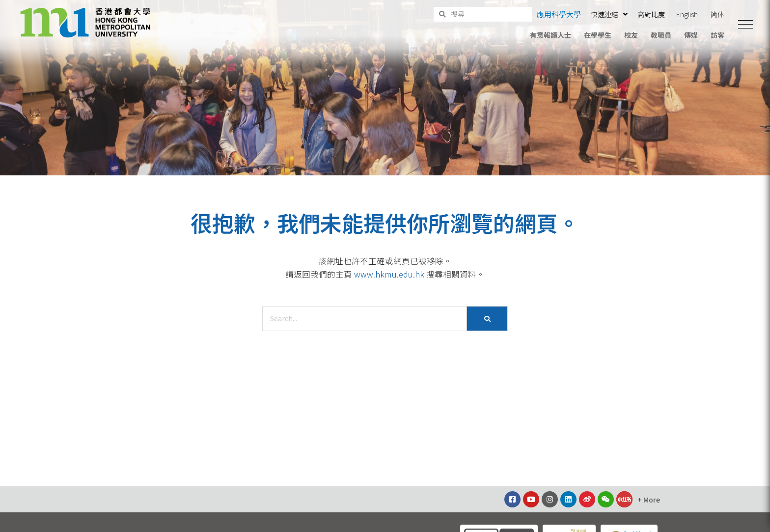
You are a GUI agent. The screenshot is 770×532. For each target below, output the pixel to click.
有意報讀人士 (550, 35)
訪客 (717, 35)
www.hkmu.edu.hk (389, 274)
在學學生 (598, 35)
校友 (631, 35)
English (687, 14)
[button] (745, 25)
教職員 (661, 35)
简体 (717, 14)
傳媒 (691, 35)
